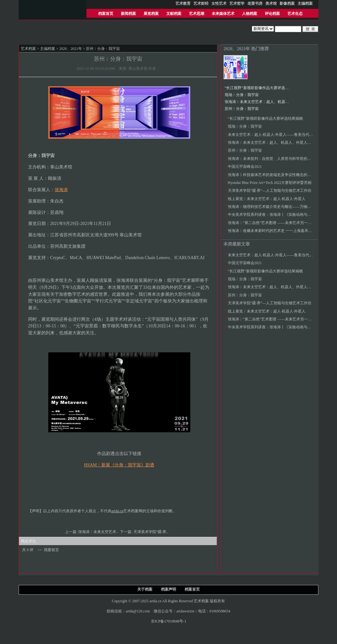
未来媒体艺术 (223, 14)
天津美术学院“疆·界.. (151, 532)
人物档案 (250, 14)
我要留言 (51, 550)
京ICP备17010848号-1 (169, 621)
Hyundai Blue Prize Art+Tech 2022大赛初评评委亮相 (270, 183)
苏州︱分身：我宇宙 (242, 109)
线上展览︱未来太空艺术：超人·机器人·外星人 (267, 199)
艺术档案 (28, 49)
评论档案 (272, 14)
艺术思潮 (197, 14)
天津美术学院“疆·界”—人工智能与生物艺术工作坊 (270, 191)
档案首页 (106, 14)
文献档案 (174, 14)
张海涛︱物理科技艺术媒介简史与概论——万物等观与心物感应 (281, 207)
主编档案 (48, 49)
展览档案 (151, 14)
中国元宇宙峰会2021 (245, 167)
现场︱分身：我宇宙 (242, 95)
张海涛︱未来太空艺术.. (99, 532)
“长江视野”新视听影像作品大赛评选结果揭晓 (262, 88)
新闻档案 (128, 14)
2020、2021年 (71, 49)
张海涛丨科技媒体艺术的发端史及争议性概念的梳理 (271, 175)
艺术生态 (295, 14)
